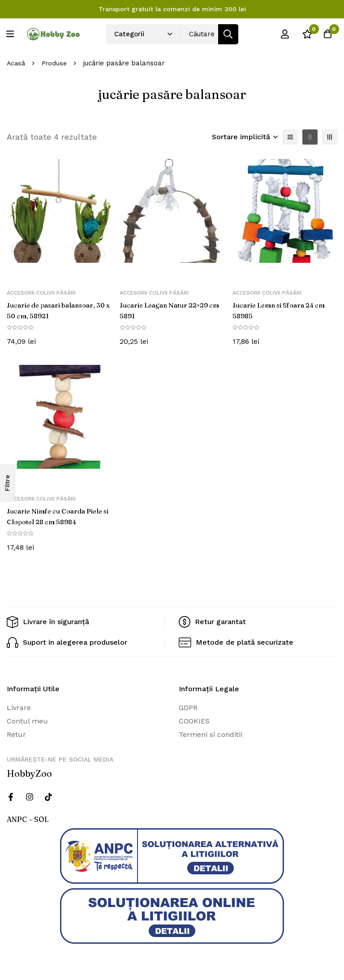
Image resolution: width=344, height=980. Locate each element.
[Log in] (281, 34)
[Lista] (290, 137)
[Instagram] (30, 796)
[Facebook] (11, 796)
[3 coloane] (330, 137)
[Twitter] (48, 796)
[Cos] (326, 34)
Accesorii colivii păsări (41, 293)
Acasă (16, 63)
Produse (56, 63)
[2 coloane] (310, 137)
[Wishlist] (303, 34)
